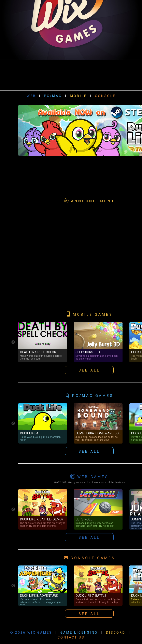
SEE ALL (89, 537)
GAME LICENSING (79, 633)
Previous (13, 509)
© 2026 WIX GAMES (31, 633)
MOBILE (78, 96)
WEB (31, 96)
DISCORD (116, 633)
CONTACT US (71, 637)
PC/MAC (53, 96)
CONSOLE (105, 96)
